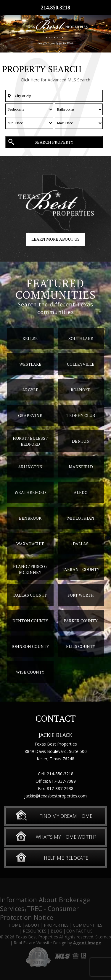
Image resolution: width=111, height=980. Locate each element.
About (32, 925)
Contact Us (79, 931)
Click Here (30, 80)
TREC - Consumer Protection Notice (39, 913)
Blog (56, 931)
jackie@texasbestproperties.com (55, 796)
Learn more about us (55, 239)
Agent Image (87, 943)
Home (15, 925)
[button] (54, 96)
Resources (35, 931)
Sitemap (103, 937)
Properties (56, 925)
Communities (88, 925)
